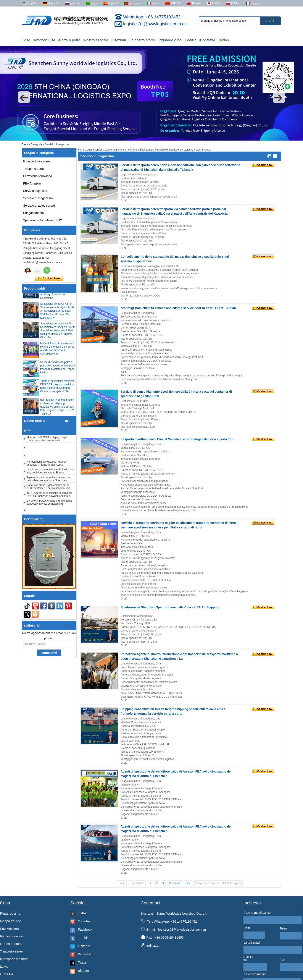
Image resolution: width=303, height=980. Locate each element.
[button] (24, 97)
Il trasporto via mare (37, 161)
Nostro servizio (96, 40)
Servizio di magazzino (38, 198)
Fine (188, 883)
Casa (26, 40)
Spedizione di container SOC (43, 220)
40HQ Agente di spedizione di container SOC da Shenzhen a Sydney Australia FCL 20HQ (49, 498)
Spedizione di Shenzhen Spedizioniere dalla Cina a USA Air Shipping (170, 607)
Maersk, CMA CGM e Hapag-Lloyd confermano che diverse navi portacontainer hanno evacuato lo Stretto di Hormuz (50, 444)
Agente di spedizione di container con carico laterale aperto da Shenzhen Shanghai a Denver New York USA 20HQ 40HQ (50, 484)
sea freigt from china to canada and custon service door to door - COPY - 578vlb (178, 308)
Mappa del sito (11, 921)
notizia (191, 40)
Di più (124, 200)
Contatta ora (49, 279)
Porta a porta (69, 40)
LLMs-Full (7, 974)
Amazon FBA (44, 40)
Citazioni (118, 40)
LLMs (4, 966)
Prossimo (175, 883)
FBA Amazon (9, 929)
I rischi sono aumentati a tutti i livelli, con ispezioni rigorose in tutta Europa (50, 473)
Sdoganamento (33, 213)
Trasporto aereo (34, 169)
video (224, 40)
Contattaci (208, 40)
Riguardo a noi (170, 40)
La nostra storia (142, 40)
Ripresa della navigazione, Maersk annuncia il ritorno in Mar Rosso (46, 465)
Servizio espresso (35, 191)
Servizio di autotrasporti (39, 206)
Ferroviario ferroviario (38, 176)
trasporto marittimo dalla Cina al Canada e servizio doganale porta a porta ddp (177, 439)
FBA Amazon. (32, 183)
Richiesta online (11, 936)
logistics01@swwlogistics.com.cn (155, 24)
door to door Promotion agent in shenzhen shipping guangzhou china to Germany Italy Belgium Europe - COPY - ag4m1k (57, 409)
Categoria (36, 144)
